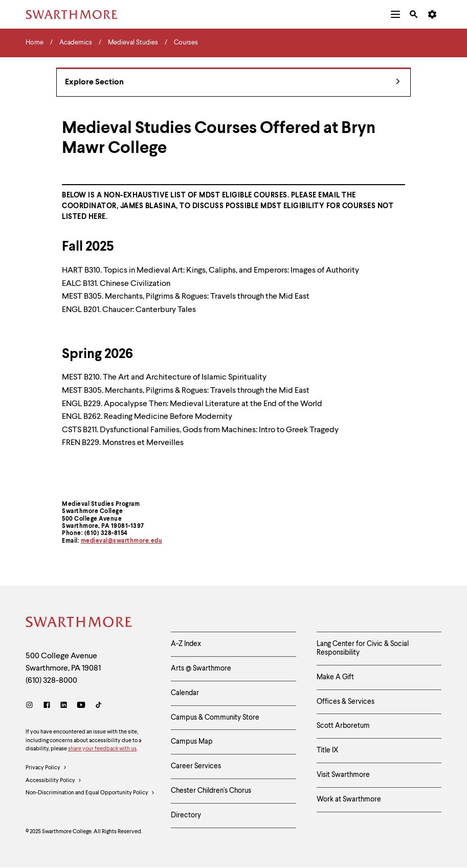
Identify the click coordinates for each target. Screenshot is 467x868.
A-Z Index (186, 644)
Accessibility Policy (54, 781)
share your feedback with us (102, 749)
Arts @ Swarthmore (201, 669)
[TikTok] (98, 706)
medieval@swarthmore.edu (122, 541)
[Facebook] (47, 706)
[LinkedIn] (64, 706)
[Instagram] (31, 706)
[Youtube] (81, 706)
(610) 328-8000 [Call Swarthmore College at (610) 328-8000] (51, 681)
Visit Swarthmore (343, 775)
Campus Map (192, 742)
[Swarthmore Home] (79, 624)
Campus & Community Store (215, 718)
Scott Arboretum (343, 726)
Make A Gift (335, 677)
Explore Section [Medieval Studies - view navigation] (232, 83)
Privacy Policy (46, 768)
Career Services (196, 766)
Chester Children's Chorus (211, 791)
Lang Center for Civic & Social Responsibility (363, 648)
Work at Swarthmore (349, 799)
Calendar (185, 693)
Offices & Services (346, 702)
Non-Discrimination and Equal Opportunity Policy (90, 793)
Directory (186, 815)
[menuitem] (395, 14)
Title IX (328, 750)
